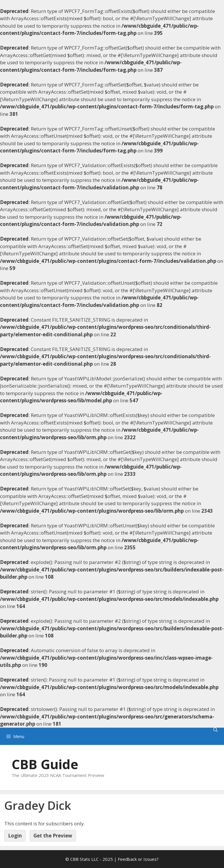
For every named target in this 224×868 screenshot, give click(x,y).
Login (15, 836)
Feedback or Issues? (138, 859)
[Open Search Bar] (216, 730)
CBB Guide (45, 764)
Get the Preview (53, 836)
